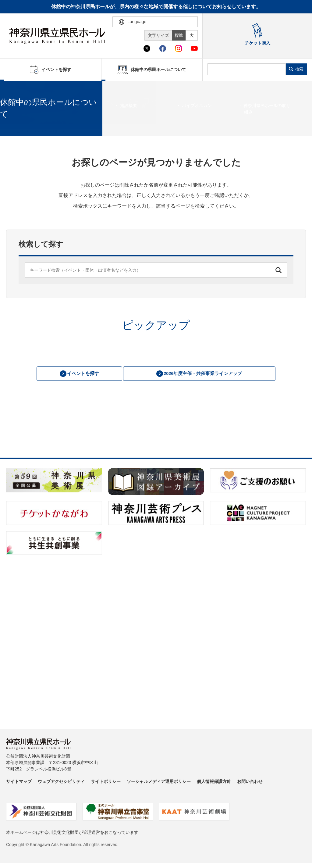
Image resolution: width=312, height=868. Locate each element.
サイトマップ (19, 782)
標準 (179, 35)
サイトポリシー (106, 782)
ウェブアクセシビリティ (61, 782)
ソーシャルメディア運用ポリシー (159, 782)
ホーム (15, 131)
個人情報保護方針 (214, 782)
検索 (299, 69)
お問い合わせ (250, 782)
